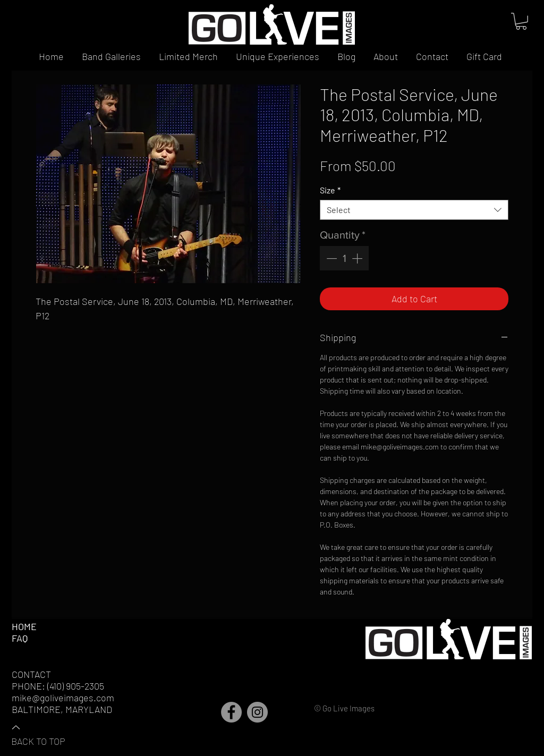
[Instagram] (257, 712)
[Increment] (358, 258)
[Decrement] (330, 258)
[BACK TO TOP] (48, 734)
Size (330, 190)
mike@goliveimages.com (63, 698)
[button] (521, 21)
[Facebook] (231, 712)
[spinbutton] (344, 258)
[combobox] (414, 210)
